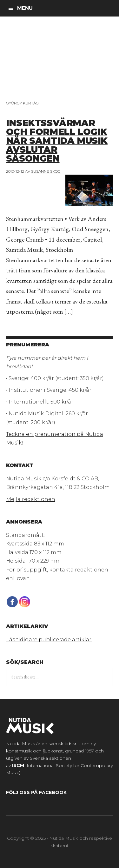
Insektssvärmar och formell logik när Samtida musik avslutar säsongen (57, 141)
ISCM (18, 765)
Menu (25, 8)
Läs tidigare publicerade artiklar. (49, 640)
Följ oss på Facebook (36, 792)
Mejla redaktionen (31, 499)
